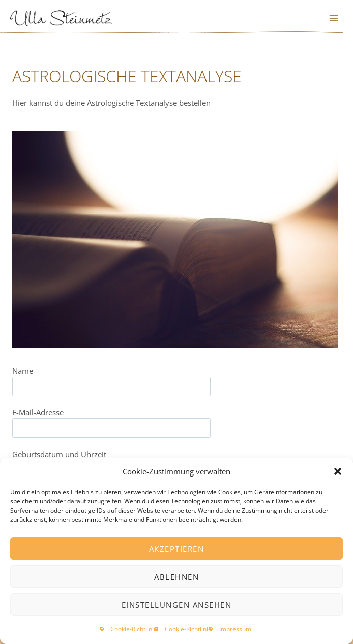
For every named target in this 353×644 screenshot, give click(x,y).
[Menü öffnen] (333, 18)
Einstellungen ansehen (177, 605)
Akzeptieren (177, 549)
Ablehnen (176, 577)
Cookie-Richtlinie (134, 629)
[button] (338, 471)
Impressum (235, 629)
